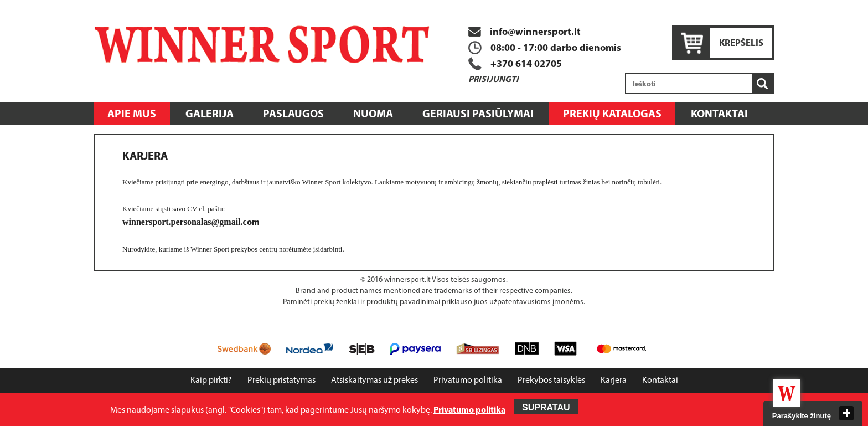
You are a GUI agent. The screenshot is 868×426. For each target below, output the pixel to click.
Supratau (546, 407)
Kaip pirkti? (211, 381)
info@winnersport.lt (525, 32)
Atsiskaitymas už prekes (374, 381)
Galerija (210, 115)
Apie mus (132, 115)
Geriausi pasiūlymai (478, 115)
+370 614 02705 (526, 65)
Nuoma (373, 115)
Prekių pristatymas (281, 381)
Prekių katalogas (612, 115)
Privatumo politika (468, 381)
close (846, 413)
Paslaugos (293, 115)
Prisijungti (494, 80)
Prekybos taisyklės (551, 381)
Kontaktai (719, 115)
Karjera (614, 381)
